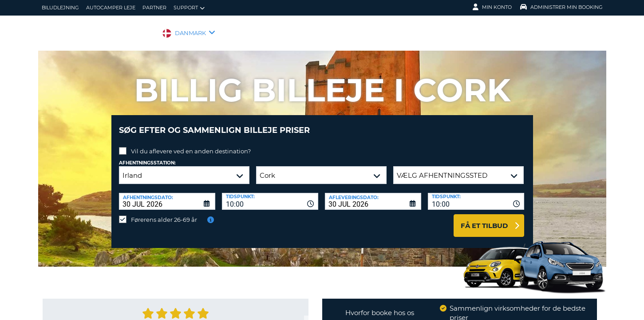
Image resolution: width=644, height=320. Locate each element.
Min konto (492, 7)
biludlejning (60, 8)
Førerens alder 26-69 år (164, 213)
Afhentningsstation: (147, 156)
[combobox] (270, 195)
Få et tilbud (484, 219)
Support (189, 8)
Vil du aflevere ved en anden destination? (191, 144)
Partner (154, 8)
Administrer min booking (561, 7)
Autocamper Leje (111, 8)
